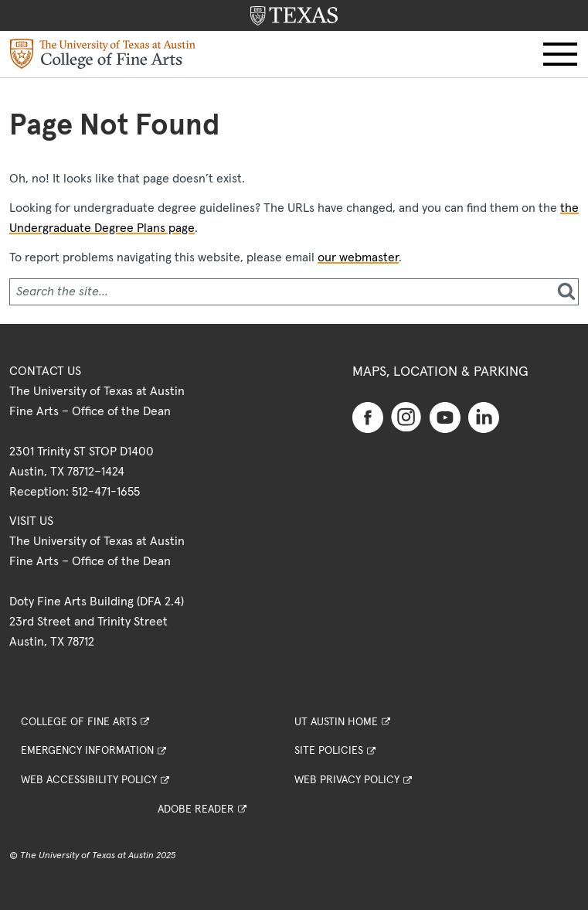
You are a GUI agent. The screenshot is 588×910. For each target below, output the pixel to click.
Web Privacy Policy (347, 780)
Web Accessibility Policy (89, 780)
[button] (560, 54)
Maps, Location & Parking (440, 372)
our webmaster (358, 257)
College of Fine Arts (79, 722)
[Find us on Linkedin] (484, 417)
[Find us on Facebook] (368, 417)
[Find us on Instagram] (406, 416)
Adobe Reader (196, 809)
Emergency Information (87, 751)
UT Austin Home (336, 722)
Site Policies (329, 751)
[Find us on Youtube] (445, 417)
